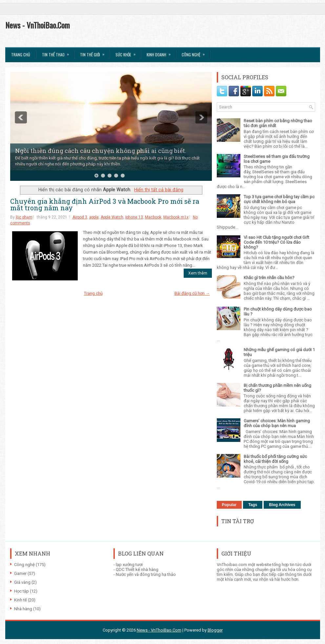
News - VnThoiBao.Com (38, 25)
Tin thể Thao (58, 52)
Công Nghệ (195, 52)
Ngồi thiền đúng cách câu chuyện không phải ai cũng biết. (101, 151)
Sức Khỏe (128, 52)
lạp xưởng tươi (129, 565)
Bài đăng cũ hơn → (192, 293)
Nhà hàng (23, 609)
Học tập (21, 591)
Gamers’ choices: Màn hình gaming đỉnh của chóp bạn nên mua (277, 423)
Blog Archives (282, 505)
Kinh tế (20, 600)
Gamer (20, 573)
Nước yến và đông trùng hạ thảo (146, 574)
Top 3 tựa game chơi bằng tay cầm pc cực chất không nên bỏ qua (279, 199)
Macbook (153, 217)
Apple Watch (112, 217)
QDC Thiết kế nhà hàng (137, 569)
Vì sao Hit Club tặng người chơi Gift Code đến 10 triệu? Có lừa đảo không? (276, 242)
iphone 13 (134, 217)
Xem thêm (198, 273)
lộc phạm (24, 217)
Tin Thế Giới (94, 52)
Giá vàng (22, 582)
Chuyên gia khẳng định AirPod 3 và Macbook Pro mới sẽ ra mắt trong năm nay (105, 204)
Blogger (215, 630)
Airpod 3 (80, 217)
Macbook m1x (176, 217)
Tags (253, 505)
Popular (229, 505)
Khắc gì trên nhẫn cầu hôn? (269, 278)
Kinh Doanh (161, 52)
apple (94, 217)
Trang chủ (21, 55)
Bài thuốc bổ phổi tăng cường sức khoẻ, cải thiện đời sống (275, 459)
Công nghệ (24, 565)
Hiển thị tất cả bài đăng (159, 190)
